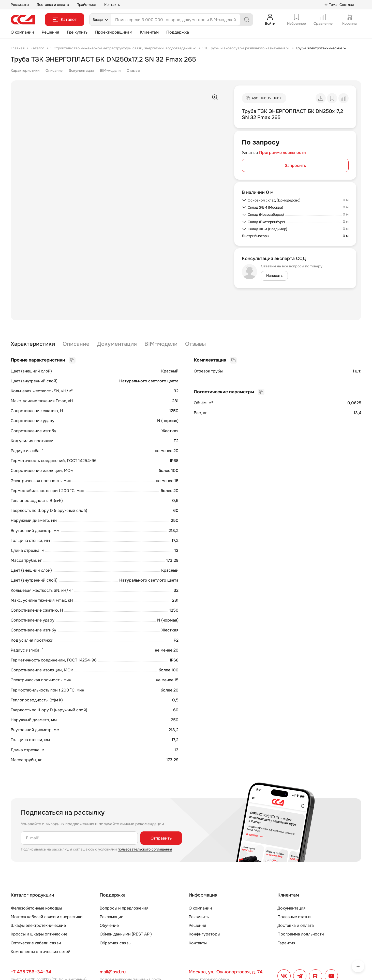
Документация (81, 70)
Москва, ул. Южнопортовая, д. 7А (226, 972)
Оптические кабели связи (36, 943)
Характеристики (25, 70)
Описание (54, 70)
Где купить (77, 32)
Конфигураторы (204, 934)
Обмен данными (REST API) (126, 934)
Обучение (109, 925)
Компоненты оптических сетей (41, 952)
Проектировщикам (114, 32)
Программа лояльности (301, 934)
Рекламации (112, 917)
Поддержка (178, 32)
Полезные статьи (294, 917)
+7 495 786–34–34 (31, 972)
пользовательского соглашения (145, 849)
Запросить (295, 165)
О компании (22, 32)
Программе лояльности (282, 153)
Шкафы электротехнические (38, 925)
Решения (50, 32)
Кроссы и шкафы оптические (39, 934)
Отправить (161, 838)
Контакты (112, 5)
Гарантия (286, 943)
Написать (274, 276)
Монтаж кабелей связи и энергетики (47, 917)
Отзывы (133, 70)
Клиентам (149, 32)
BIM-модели (110, 70)
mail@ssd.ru (113, 972)
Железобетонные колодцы (36, 908)
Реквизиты (20, 5)
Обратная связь (115, 943)
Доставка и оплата (53, 5)
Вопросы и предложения (124, 908)
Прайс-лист (87, 5)
